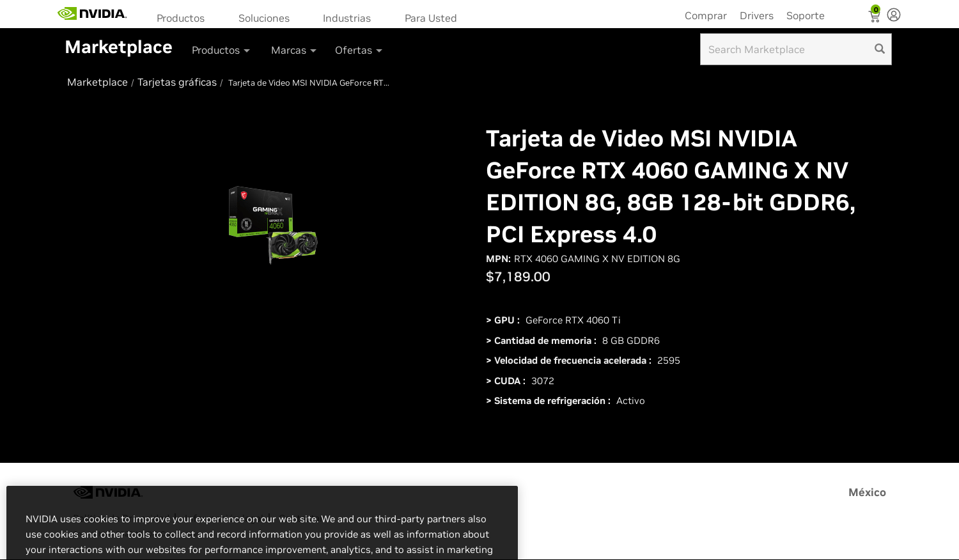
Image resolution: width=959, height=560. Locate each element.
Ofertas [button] (360, 50)
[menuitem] (185, 17)
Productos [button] (222, 50)
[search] (880, 49)
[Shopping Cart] (876, 18)
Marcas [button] (295, 50)
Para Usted (431, 18)
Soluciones (264, 18)
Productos (181, 18)
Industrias (347, 18)
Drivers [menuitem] (757, 15)
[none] (894, 16)
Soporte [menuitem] (806, 15)
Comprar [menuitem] (706, 15)
